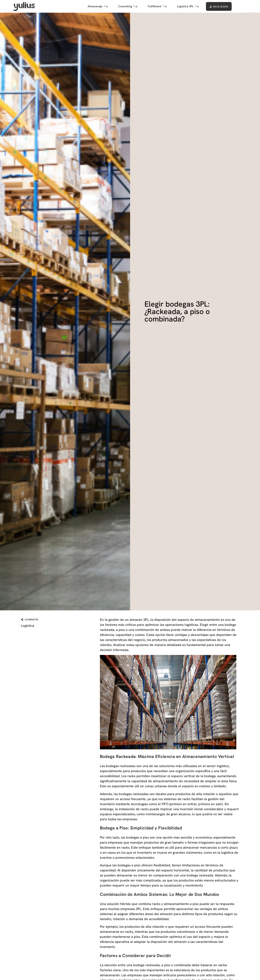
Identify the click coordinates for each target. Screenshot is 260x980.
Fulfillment (170, 6)
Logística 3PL (201, 6)
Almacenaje (111, 6)
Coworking (141, 6)
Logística (28, 626)
